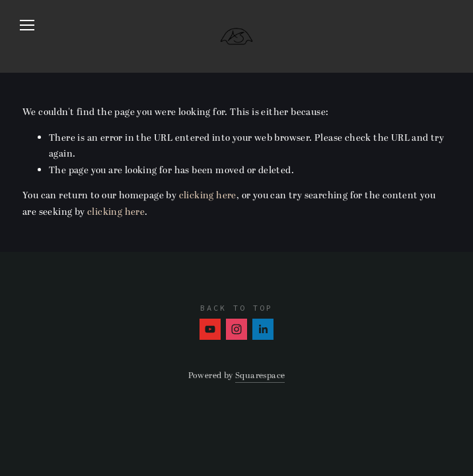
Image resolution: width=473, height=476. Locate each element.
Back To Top (236, 308)
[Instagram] (236, 329)
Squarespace (260, 376)
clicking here (208, 195)
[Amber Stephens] (210, 329)
